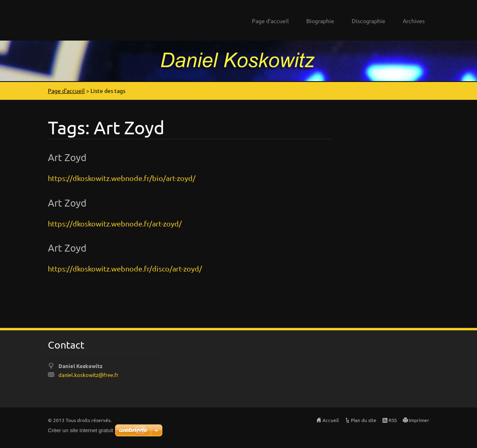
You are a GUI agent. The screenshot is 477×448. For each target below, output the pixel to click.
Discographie (368, 21)
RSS (393, 420)
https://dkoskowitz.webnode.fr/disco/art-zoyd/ (125, 268)
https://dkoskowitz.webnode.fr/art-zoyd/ (115, 223)
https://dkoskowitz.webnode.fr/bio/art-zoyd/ (122, 178)
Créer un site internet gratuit (81, 430)
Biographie (320, 21)
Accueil (331, 420)
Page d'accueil (270, 21)
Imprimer (419, 420)
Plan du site (364, 420)
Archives (414, 21)
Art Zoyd (67, 157)
